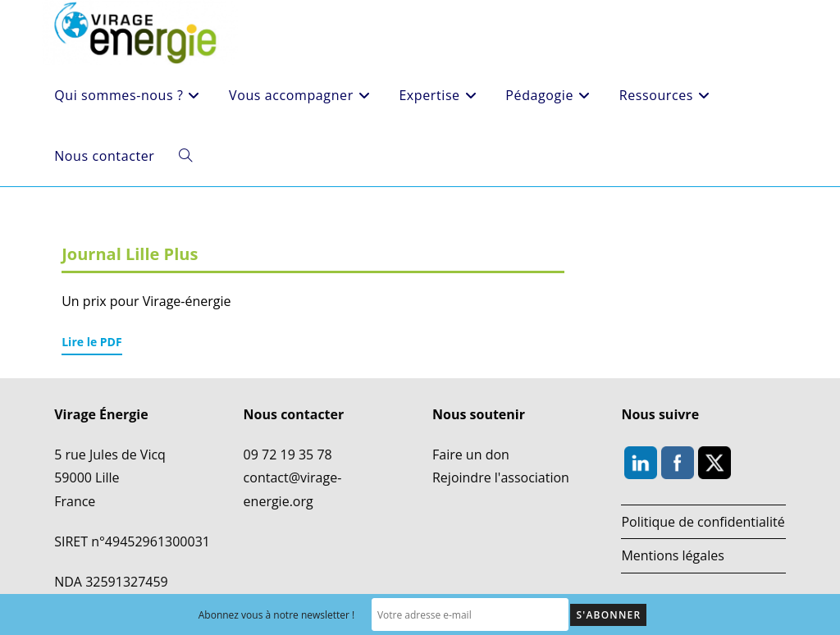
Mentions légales (672, 555)
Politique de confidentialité (703, 522)
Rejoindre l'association (501, 477)
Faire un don (471, 455)
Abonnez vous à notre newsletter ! (277, 615)
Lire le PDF (91, 342)
